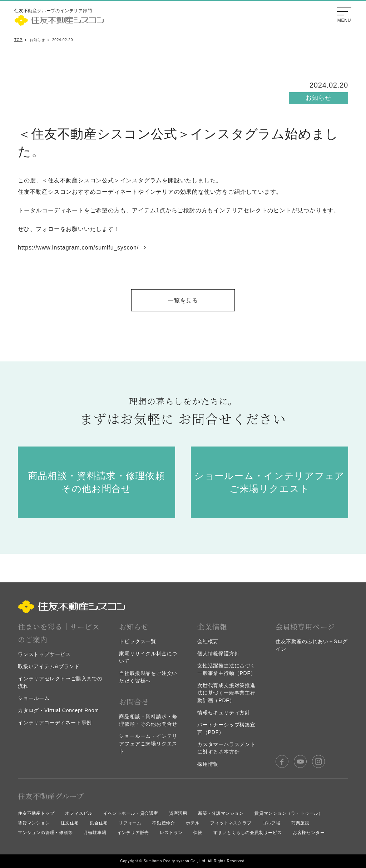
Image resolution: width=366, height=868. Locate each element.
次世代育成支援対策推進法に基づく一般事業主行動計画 (226, 693)
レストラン (171, 833)
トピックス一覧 (138, 641)
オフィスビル (79, 813)
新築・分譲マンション (221, 813)
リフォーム (130, 823)
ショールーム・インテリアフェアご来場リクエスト (148, 744)
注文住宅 (70, 823)
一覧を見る (183, 300)
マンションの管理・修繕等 (45, 833)
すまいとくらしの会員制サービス (248, 833)
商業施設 (300, 823)
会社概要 (208, 641)
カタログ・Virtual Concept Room (58, 710)
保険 (198, 833)
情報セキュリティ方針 (224, 712)
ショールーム (34, 698)
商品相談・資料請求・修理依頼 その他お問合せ (97, 482)
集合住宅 (99, 823)
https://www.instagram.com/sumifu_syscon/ (78, 248)
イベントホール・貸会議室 (131, 813)
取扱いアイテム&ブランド (49, 666)
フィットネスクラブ (231, 823)
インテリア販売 (133, 833)
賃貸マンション (34, 823)
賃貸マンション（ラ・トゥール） (289, 813)
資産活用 (178, 813)
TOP (18, 40)
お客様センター (309, 833)
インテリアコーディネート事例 (55, 722)
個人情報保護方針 (218, 654)
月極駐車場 (95, 833)
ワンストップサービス (44, 654)
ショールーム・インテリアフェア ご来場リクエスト (269, 482)
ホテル (193, 823)
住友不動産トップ (36, 813)
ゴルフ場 (271, 823)
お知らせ (37, 40)
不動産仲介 (164, 823)
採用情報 (208, 764)
